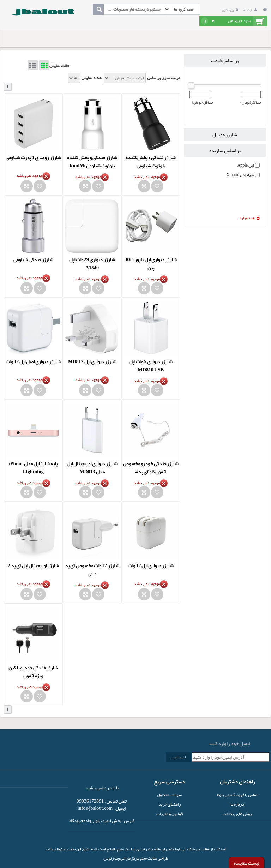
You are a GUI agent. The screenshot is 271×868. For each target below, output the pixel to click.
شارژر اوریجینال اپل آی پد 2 (33, 565)
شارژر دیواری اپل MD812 (92, 361)
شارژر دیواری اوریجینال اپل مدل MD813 (92, 468)
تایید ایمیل (178, 757)
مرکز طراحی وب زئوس (121, 858)
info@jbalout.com (95, 808)
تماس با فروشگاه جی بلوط (237, 795)
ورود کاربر (231, 10)
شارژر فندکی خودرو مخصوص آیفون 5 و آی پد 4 (151, 468)
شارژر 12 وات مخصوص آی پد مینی (92, 570)
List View (33, 65)
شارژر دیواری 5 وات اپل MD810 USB (151, 366)
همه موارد (249, 219)
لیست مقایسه (246, 863)
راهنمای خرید (170, 804)
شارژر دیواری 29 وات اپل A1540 (92, 264)
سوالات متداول (169, 795)
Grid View (44, 65)
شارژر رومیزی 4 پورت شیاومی (33, 157)
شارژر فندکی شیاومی (33, 259)
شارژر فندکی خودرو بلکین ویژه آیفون (33, 672)
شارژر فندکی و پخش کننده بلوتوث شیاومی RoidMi (92, 161)
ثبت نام (251, 10)
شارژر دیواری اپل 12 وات (151, 565)
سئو (143, 858)
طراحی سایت (157, 858)
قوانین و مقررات (170, 814)
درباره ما (237, 804)
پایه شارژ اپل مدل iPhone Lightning (33, 468)
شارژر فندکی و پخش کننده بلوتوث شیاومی (151, 161)
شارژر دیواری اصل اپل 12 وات (33, 361)
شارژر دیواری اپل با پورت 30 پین (151, 264)
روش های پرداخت (237, 814)
